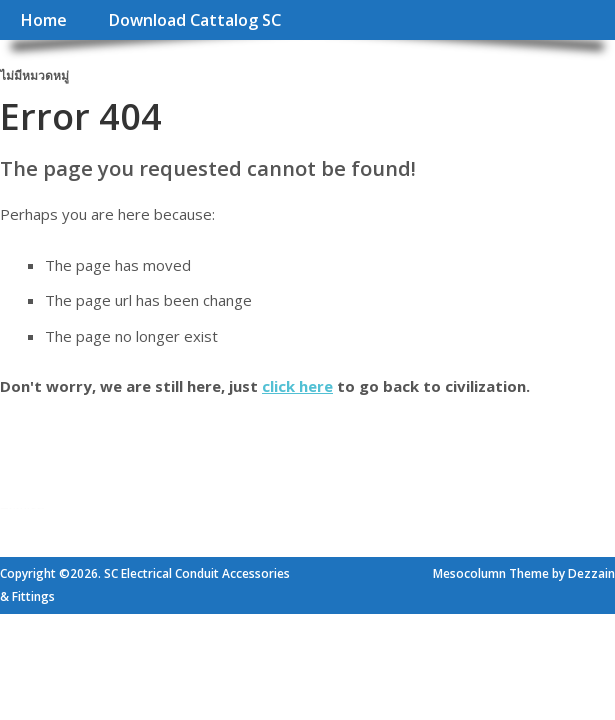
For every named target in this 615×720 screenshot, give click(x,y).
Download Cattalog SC (194, 20)
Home (43, 20)
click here (297, 386)
